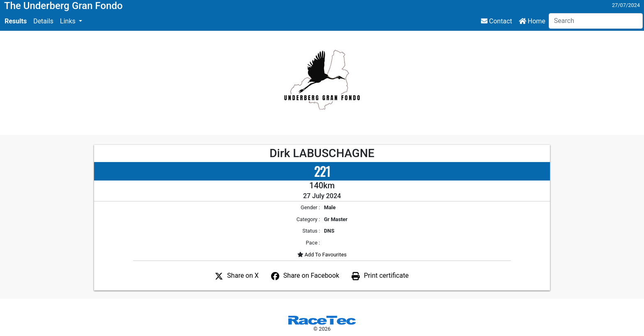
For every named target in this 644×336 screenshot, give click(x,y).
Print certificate (386, 275)
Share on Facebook (311, 275)
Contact (497, 21)
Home (532, 21)
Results (16, 21)
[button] (71, 21)
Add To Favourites (325, 255)
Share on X (243, 275)
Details (43, 21)
